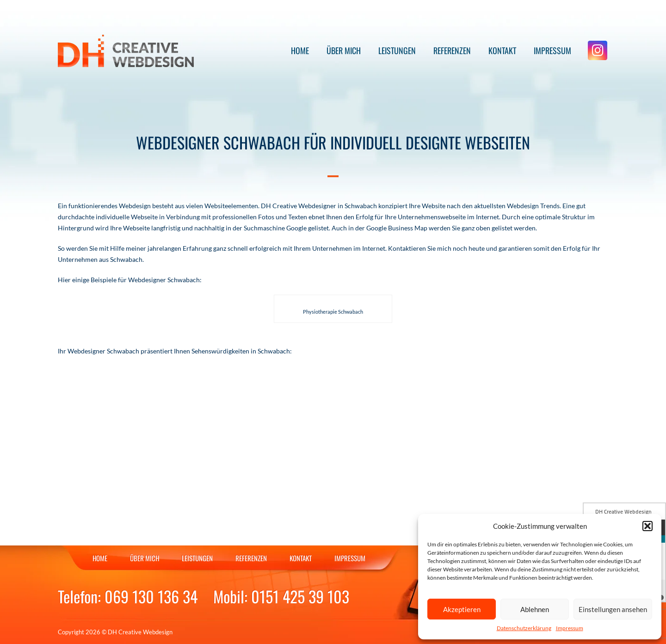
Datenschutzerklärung (524, 628)
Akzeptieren (462, 609)
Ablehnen (535, 609)
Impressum (570, 628)
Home (300, 50)
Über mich (344, 50)
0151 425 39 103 (300, 596)
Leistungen (397, 50)
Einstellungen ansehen (613, 609)
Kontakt (502, 50)
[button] (647, 526)
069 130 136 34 (151, 596)
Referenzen (452, 50)
